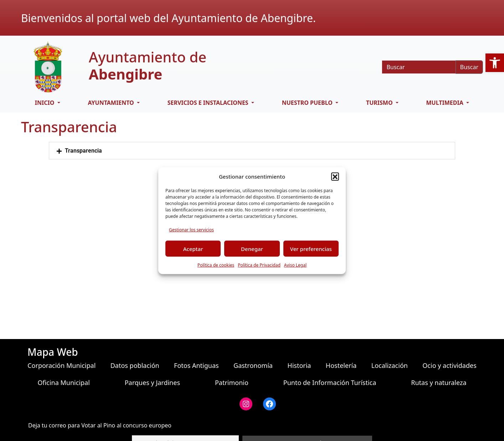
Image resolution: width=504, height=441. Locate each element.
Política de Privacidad (259, 265)
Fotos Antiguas (196, 365)
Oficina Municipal (63, 383)
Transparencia (83, 151)
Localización (390, 365)
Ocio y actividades (449, 365)
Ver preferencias (311, 248)
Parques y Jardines (152, 383)
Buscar (469, 67)
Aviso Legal (295, 265)
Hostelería (341, 365)
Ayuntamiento (111, 103)
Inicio (45, 103)
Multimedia (446, 103)
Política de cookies (216, 265)
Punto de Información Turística (330, 383)
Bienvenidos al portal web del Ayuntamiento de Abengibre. (168, 18)
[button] (335, 176)
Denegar (252, 248)
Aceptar (193, 248)
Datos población (135, 365)
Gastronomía (253, 365)
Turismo (380, 103)
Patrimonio (232, 383)
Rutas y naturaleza (439, 383)
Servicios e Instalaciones (209, 103)
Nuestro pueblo (308, 103)
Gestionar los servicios (191, 230)
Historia (299, 365)
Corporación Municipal (61, 365)
